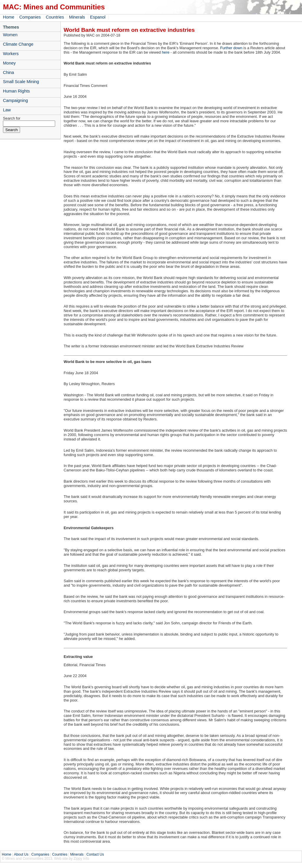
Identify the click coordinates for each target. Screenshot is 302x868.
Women (10, 35)
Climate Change (18, 44)
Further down (231, 48)
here (166, 52)
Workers (11, 54)
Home (9, 17)
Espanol (98, 17)
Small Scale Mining (21, 82)
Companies (30, 17)
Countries (55, 17)
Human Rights (16, 91)
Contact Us (95, 854)
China (9, 72)
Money (9, 63)
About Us (21, 854)
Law (7, 110)
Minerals (77, 17)
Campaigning (15, 100)
